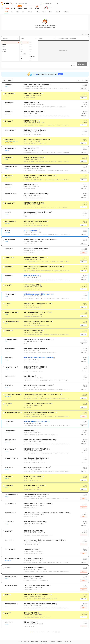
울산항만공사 (8, 385)
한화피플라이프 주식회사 (11, 604)
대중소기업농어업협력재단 (11, 322)
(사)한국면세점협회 (9, 130)
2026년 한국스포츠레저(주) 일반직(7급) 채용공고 (35, 458)
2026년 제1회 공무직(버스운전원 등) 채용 (33, 112)
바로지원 (84, 252)
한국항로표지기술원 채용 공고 (31, 148)
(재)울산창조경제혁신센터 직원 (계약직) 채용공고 (35, 194)
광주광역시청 (8, 267)
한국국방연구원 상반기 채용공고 (31, 103)
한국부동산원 (8, 121)
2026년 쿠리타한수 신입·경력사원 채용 (33, 567)
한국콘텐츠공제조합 (10, 349)
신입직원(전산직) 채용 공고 (30, 431)
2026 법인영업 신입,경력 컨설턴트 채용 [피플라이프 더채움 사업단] (39, 604)
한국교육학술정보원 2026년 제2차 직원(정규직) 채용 (36, 449)
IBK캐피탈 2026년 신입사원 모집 (31, 285)
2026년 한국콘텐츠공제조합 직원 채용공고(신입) (35, 349)
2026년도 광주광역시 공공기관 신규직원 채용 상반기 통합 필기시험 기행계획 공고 (43, 267)
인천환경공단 (8, 276)
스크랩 (4, 80)
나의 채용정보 (66, 12)
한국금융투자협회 (9, 94)
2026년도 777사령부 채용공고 (31, 230)
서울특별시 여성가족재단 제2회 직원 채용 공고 (34, 367)
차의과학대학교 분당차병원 (11, 586)
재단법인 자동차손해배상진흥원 (12, 558)
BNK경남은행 (8, 476)
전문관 (50, 12)
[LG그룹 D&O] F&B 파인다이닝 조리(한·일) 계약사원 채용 (37, 403)
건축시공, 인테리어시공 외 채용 (31, 549)
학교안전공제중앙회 (10, 221)
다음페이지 (56, 632)
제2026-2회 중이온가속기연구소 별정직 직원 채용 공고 (37, 422)
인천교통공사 (8, 112)
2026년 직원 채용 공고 (29, 376)
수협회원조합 (8, 158)
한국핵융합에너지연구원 (11, 167)
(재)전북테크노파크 (9, 440)
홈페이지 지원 (84, 88)
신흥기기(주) (8, 622)
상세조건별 (29, 12)
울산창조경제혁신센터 (10, 194)
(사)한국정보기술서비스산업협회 (12, 394)
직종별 (12, 12)
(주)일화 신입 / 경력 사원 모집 (30, 613)
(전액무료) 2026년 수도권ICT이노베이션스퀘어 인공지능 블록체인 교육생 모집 (42, 394)
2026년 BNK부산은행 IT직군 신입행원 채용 (34, 485)
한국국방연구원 (9, 103)
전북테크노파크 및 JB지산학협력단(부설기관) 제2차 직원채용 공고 (39, 440)
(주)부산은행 (8, 486)
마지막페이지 (59, 632)
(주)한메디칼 (8, 531)
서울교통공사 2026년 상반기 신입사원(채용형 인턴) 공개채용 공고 (39, 176)
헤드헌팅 (44, 12)
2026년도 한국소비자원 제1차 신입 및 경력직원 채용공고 (37, 85)
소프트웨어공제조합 (10, 431)
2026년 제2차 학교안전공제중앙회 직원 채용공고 (35, 221)
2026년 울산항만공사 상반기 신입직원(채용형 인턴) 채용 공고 (38, 385)
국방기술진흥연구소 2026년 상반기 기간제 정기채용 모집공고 (38, 294)
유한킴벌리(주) (8, 258)
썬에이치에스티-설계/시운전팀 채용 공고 (33, 577)
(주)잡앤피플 (8, 249)
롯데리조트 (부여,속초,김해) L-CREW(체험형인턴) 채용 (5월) (38, 340)
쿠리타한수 (8, 568)
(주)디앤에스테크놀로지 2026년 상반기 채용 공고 (35, 495)
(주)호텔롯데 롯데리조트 (11, 340)
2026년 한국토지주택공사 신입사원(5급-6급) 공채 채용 (37, 139)
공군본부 (7, 212)
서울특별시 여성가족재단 (11, 367)
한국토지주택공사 (9, 139)
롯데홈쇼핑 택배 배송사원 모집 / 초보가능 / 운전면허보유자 (37, 504)
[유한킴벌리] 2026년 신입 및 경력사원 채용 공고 (35, 258)
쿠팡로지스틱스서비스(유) (11, 312)
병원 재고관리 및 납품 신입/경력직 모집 (33, 531)
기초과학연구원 (9, 422)
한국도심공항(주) (9, 203)
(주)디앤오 (7, 303)
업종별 (23, 12)
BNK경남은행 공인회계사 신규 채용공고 (33, 476)
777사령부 (8, 230)
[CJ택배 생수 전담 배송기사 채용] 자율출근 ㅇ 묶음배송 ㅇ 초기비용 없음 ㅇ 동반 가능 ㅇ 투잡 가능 (46, 513)
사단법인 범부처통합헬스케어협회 (13, 413)
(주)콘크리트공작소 (9, 549)
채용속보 (38, 12)
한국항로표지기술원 (10, 148)
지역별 (6, 12)
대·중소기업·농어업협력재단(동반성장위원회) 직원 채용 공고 (38, 321)
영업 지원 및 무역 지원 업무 (30, 622)
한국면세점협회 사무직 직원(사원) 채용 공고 (34, 130)
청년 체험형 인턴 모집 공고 (30, 185)
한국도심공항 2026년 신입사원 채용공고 (33, 203)
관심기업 (10, 80)
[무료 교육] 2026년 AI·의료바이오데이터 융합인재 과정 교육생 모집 (39, 413)
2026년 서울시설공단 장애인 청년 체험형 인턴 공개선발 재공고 (38, 358)
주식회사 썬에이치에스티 (11, 577)
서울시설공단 (8, 358)
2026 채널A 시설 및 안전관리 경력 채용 (33, 331)
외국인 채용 (58, 12)
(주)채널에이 (8, 331)
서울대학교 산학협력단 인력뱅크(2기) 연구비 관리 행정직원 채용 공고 (40, 239)
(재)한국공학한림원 (9, 376)
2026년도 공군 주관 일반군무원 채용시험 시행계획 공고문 (37, 212)
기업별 (17, 12)
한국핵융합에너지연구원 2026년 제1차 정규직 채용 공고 (37, 167)
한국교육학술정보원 (10, 449)
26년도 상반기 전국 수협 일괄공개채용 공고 (34, 157)
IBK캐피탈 (7, 285)
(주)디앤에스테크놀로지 (10, 495)
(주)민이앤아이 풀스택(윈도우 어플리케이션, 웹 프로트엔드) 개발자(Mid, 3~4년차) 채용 (44, 540)
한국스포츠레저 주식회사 (11, 458)
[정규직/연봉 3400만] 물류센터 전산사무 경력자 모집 (36, 249)
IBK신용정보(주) (9, 522)
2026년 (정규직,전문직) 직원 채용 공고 (33, 558)
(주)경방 (7, 595)
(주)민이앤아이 (8, 540)
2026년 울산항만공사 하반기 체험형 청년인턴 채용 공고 (37, 467)
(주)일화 (7, 613)
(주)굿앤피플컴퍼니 (9, 504)
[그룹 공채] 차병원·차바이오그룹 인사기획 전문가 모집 (36, 586)
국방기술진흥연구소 (10, 294)
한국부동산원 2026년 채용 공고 (31, 121)
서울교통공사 (8, 176)
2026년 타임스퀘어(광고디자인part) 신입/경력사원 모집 (37, 595)
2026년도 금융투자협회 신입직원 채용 (33, 94)
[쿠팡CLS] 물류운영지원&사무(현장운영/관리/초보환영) (37, 312)
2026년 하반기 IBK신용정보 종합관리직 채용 (34, 522)
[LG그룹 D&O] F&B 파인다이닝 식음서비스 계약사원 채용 (37, 303)
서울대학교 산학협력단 (10, 240)
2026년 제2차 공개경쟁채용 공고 (31, 276)
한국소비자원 (8, 85)
